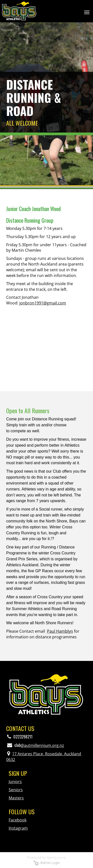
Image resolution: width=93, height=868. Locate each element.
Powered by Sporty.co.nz (46, 858)
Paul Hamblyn (60, 631)
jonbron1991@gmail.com (43, 303)
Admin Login (47, 863)
